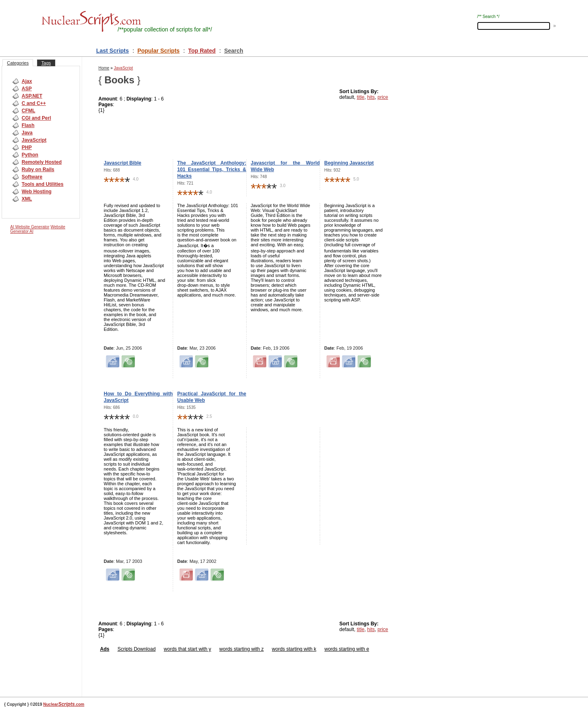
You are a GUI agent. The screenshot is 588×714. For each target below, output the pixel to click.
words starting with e (347, 649)
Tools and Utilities (42, 184)
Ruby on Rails (38, 170)
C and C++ (34, 103)
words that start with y (187, 649)
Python (30, 155)
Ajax (27, 81)
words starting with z (242, 649)
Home (104, 68)
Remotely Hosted (42, 162)
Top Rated (202, 51)
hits (371, 97)
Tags (46, 63)
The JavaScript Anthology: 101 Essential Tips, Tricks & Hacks (212, 170)
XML (27, 199)
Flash (28, 125)
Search (234, 51)
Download (144, 649)
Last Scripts (112, 51)
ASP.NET (32, 96)
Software (32, 177)
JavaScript (34, 140)
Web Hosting (37, 192)
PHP (27, 147)
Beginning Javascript (349, 163)
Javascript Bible (122, 163)
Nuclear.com (64, 704)
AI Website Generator (30, 227)
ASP (27, 89)
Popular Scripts (158, 51)
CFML (28, 111)
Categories (18, 63)
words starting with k (294, 649)
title (361, 97)
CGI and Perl (36, 118)
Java (27, 133)
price (383, 97)
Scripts (125, 649)
